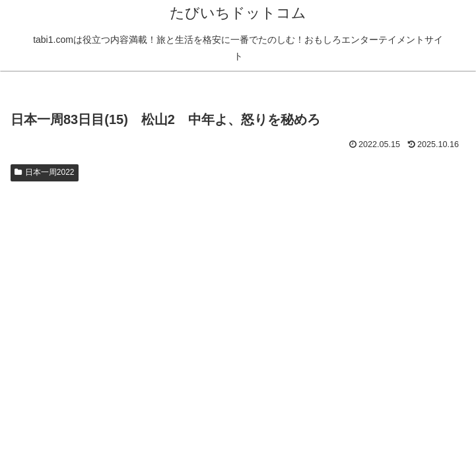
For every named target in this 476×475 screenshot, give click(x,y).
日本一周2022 (45, 172)
